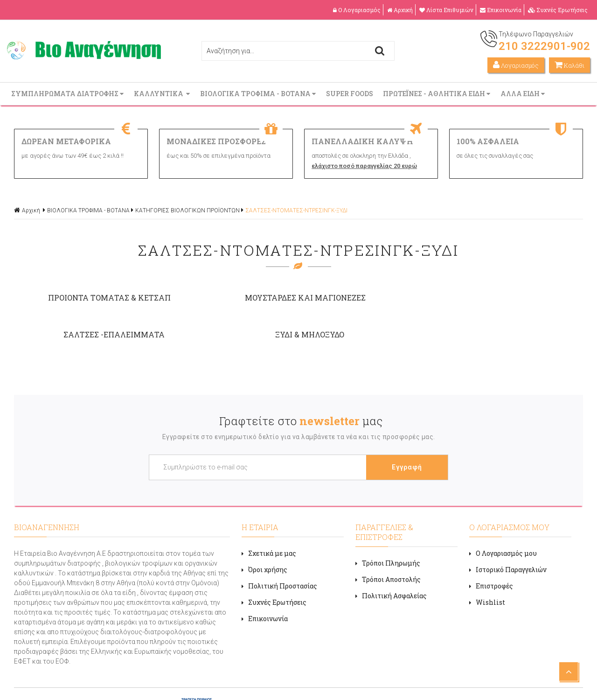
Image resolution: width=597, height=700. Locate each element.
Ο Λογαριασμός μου (503, 514)
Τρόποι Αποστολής (388, 541)
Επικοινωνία (501, 10)
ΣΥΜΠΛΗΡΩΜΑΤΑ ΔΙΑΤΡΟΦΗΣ (68, 94)
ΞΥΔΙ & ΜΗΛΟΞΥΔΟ (514, 297)
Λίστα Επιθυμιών (446, 10)
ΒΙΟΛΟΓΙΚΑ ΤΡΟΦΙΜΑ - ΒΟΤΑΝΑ (259, 94)
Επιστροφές (491, 547)
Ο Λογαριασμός (357, 10)
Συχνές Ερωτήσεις (558, 10)
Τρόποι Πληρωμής (388, 524)
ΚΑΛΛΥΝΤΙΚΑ (163, 94)
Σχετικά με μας (269, 514)
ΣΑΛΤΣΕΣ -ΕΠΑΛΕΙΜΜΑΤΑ (370, 297)
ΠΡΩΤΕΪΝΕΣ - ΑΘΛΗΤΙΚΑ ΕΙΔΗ (437, 94)
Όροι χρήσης (264, 531)
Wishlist (487, 563)
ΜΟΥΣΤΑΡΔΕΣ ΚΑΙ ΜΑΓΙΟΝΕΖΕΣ (226, 297)
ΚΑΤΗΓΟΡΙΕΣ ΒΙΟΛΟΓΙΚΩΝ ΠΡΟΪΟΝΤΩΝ (187, 210)
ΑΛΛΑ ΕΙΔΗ (524, 94)
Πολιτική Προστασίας (279, 547)
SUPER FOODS (350, 94)
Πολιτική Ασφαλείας (391, 557)
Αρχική (400, 10)
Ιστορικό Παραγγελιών (508, 531)
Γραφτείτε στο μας (301, 382)
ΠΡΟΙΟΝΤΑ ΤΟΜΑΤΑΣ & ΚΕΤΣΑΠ (83, 297)
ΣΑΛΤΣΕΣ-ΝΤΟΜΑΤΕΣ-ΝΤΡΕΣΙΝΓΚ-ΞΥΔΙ (296, 210)
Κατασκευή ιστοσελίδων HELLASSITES (362, 683)
